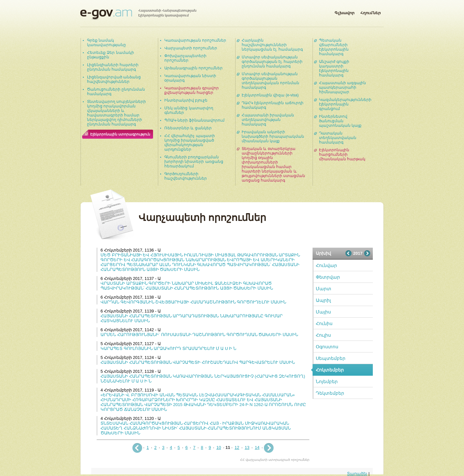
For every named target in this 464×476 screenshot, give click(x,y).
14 (257, 447)
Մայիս (323, 312)
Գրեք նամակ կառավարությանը (106, 43)
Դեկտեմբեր (330, 393)
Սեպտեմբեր (331, 358)
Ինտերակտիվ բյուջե (186, 100)
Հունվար (326, 265)
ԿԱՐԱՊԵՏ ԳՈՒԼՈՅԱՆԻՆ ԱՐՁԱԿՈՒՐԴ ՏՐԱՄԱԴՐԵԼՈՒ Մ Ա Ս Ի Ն (168, 348)
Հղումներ (371, 12)
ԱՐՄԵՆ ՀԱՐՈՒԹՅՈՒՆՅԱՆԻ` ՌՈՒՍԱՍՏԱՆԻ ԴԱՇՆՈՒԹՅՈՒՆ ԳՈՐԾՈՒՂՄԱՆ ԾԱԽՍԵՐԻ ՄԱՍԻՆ (199, 335)
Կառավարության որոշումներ (195, 40)
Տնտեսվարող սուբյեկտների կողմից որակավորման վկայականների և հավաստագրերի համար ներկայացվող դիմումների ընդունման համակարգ (116, 113)
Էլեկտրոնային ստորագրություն (120, 134)
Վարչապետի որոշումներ (191, 48)
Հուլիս (323, 335)
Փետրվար (328, 277)
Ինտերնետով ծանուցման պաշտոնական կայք (340, 121)
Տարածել (357, 474)
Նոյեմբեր (327, 382)
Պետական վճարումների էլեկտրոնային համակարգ (334, 47)
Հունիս (324, 323)
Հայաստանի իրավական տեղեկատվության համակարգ (268, 120)
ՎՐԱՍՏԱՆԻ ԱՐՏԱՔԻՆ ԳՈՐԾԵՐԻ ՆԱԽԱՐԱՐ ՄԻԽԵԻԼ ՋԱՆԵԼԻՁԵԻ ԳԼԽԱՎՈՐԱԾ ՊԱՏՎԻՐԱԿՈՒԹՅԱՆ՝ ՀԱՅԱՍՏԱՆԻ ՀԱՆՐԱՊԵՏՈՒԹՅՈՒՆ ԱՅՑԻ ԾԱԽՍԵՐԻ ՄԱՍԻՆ (187, 286)
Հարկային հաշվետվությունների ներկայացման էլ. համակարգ (272, 45)
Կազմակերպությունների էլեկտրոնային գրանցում (345, 104)
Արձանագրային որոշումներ (193, 68)
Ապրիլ (323, 300)
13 (247, 447)
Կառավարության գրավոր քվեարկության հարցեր (192, 90)
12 (237, 447)
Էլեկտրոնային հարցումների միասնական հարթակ (342, 154)
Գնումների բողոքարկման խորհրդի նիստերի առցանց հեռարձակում (194, 162)
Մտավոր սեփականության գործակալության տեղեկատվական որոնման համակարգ (271, 81)
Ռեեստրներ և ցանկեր (188, 128)
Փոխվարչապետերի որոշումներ (185, 58)
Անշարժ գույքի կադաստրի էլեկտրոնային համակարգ (334, 68)
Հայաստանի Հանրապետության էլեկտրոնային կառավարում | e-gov (138, 15)
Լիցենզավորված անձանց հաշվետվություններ (114, 79)
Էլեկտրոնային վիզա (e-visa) (270, 95)
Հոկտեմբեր (330, 370)
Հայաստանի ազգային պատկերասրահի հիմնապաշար (343, 87)
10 (218, 447)
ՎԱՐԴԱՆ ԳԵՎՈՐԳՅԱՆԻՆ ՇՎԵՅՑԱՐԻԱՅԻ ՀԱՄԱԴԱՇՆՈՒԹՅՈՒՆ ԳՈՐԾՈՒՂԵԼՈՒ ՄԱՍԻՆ (193, 302)
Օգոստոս (327, 347)
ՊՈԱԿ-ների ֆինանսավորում (194, 120)
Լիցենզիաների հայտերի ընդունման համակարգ (113, 67)
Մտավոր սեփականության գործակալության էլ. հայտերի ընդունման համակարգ (272, 62)
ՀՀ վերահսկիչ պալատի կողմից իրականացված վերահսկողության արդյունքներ (190, 143)
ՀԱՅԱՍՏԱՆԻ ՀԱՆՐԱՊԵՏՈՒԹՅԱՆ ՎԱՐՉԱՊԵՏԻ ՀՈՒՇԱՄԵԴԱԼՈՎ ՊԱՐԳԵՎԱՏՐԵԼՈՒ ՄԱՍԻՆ (198, 362)
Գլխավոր (344, 12)
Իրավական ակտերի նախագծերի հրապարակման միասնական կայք (273, 136)
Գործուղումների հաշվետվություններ (186, 176)
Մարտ (324, 289)
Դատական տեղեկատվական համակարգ (338, 138)
